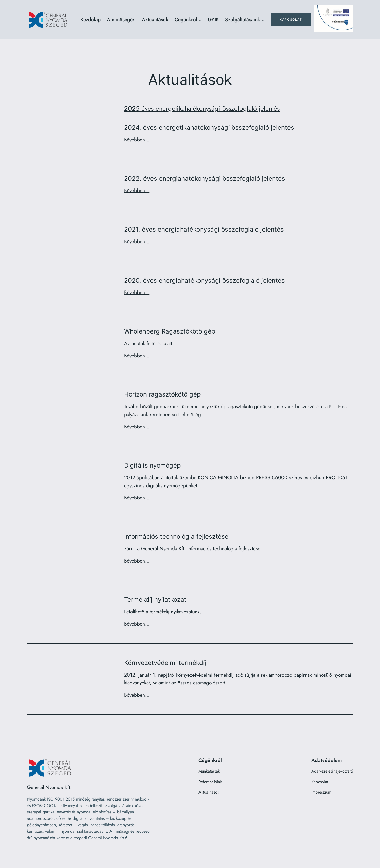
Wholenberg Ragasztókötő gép (170, 331)
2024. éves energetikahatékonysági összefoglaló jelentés (209, 128)
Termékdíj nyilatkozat (155, 600)
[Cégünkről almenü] (200, 20)
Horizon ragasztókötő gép (162, 394)
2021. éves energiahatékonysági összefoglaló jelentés (204, 230)
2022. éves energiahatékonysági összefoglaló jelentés (205, 179)
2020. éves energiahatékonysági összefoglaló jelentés (204, 281)
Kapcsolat (291, 20)
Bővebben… (137, 140)
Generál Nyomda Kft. (49, 787)
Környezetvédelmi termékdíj (165, 663)
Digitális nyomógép (152, 466)
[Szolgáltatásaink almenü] (263, 20)
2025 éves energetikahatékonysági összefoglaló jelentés (202, 109)
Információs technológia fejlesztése (176, 537)
